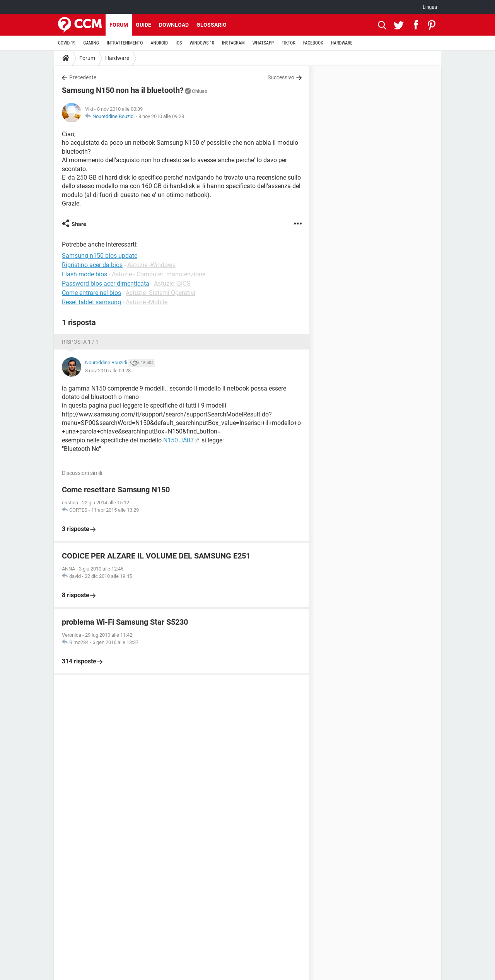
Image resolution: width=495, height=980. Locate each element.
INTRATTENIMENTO (125, 43)
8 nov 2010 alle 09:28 (161, 116)
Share (79, 224)
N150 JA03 (178, 440)
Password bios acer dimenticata (106, 284)
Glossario (212, 25)
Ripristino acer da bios (92, 265)
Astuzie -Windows (151, 265)
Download (174, 25)
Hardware (117, 58)
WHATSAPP (263, 43)
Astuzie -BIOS (172, 284)
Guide (143, 25)
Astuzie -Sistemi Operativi (160, 293)
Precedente (83, 77)
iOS (179, 43)
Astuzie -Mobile (147, 302)
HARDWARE (342, 43)
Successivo (281, 77)
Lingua (430, 7)
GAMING (91, 43)
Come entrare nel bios (91, 293)
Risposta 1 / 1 (80, 342)
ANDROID (160, 43)
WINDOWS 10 (202, 43)
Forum (119, 25)
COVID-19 (67, 43)
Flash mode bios (84, 274)
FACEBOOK (313, 43)
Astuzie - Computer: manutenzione (159, 274)
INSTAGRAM (233, 43)
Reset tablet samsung (91, 302)
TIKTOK (288, 43)
